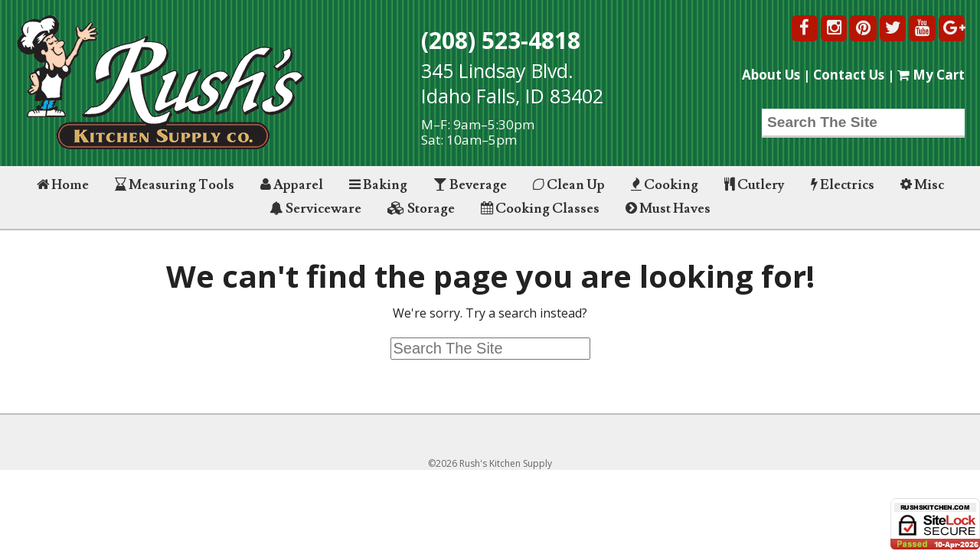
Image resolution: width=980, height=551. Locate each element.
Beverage (470, 185)
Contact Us (849, 75)
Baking (378, 185)
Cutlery (755, 185)
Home (63, 185)
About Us (771, 75)
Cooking (665, 185)
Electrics (843, 185)
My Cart (931, 75)
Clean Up (569, 185)
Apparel (292, 185)
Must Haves (668, 209)
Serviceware (315, 209)
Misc (922, 185)
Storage (421, 209)
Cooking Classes (540, 209)
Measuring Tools (175, 185)
